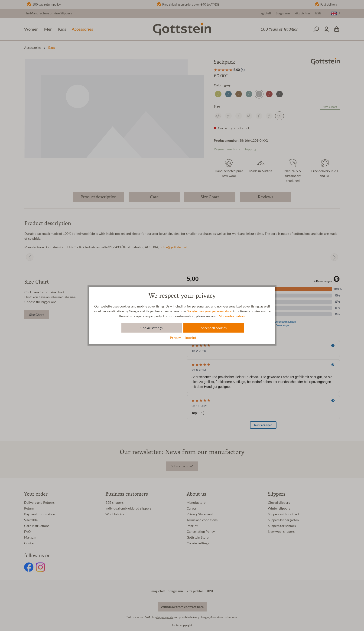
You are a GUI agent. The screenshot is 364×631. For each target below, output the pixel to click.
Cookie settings (151, 328)
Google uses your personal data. (209, 311)
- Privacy (175, 338)
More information (232, 316)
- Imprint (190, 338)
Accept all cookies (214, 328)
